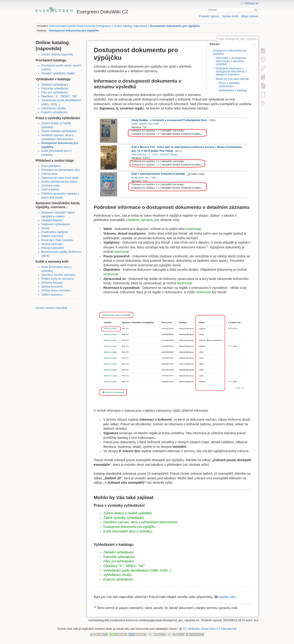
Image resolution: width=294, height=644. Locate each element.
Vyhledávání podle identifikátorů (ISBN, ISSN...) (137, 570)
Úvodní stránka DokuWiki (51, 308)
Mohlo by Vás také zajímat (232, 79)
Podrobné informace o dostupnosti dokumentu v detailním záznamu (231, 72)
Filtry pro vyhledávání (55, 92)
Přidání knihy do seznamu (58, 279)
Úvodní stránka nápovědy (57, 55)
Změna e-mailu (51, 186)
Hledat (256, 10)
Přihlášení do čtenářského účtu (61, 170)
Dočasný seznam (52, 283)
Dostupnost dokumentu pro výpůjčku (175, 26)
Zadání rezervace (52, 236)
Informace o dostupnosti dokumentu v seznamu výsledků (231, 61)
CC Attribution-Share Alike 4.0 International (210, 629)
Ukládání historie (52, 220)
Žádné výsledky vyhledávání (59, 131)
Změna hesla (49, 174)
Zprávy (46, 228)
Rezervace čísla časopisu (57, 240)
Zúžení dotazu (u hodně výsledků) (128, 513)
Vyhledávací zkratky (54, 108)
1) (207, 246)
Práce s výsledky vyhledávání (229, 85)
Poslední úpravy (209, 16)
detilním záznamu (141, 220)
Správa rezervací (52, 244)
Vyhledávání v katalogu (233, 90)
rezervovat (193, 229)
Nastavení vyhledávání (56, 224)
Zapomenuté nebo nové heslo (60, 178)
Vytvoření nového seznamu (58, 275)
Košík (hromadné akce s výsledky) (128, 531)
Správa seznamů (52, 287)
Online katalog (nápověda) (130, 26)
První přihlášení (51, 166)
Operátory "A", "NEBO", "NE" (59, 96)
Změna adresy (50, 190)
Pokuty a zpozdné (52, 248)
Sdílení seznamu (52, 295)
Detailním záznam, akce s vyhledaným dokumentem (141, 522)
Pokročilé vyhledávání (55, 89)
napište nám (227, 597)
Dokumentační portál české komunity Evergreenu (80, 26)
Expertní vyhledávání (54, 112)
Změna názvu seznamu (56, 290)
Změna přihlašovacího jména (59, 182)
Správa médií (230, 16)
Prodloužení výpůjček (55, 232)
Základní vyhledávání (55, 85)
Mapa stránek (250, 16)
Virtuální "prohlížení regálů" (58, 73)
